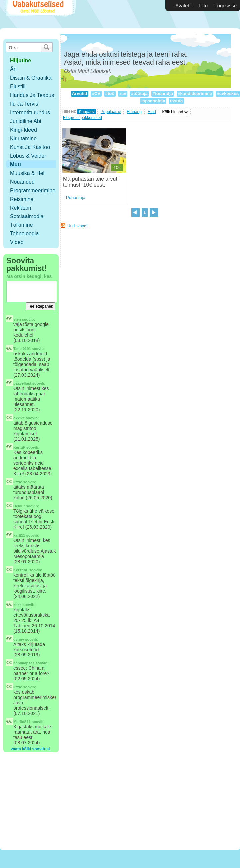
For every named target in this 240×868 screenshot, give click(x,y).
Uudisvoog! (77, 226)
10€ (117, 167)
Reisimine (22, 199)
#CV (96, 93)
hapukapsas (24, 663)
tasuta (176, 101)
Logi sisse (226, 5)
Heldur (19, 506)
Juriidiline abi (25, 121)
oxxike (19, 418)
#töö (110, 93)
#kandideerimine (195, 93)
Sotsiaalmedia (27, 216)
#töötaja (139, 93)
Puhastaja (76, 197)
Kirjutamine (23, 138)
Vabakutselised (39, 14)
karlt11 (19, 535)
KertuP (19, 447)
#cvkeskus (228, 93)
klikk (17, 605)
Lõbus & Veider (28, 156)
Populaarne (111, 112)
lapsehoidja (153, 101)
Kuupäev (86, 112)
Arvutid (80, 93)
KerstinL (21, 570)
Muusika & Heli (28, 173)
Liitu (203, 5)
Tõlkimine (21, 225)
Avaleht (184, 5)
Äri (13, 69)
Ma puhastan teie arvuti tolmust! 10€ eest (91, 182)
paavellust (22, 383)
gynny (19, 639)
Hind (152, 112)
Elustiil (18, 86)
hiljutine (20, 60)
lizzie (18, 482)
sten (17, 319)
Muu (15, 164)
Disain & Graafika (31, 78)
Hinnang (134, 112)
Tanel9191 (22, 349)
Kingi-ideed (23, 130)
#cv (123, 93)
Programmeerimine (33, 190)
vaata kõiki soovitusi (30, 749)
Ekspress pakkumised (82, 118)
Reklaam (20, 208)
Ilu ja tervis (24, 104)
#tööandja (163, 93)
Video (17, 242)
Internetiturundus (30, 112)
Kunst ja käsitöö (30, 147)
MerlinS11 (22, 722)
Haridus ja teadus (32, 95)
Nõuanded (22, 182)
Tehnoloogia (24, 234)
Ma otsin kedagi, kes (29, 276)
